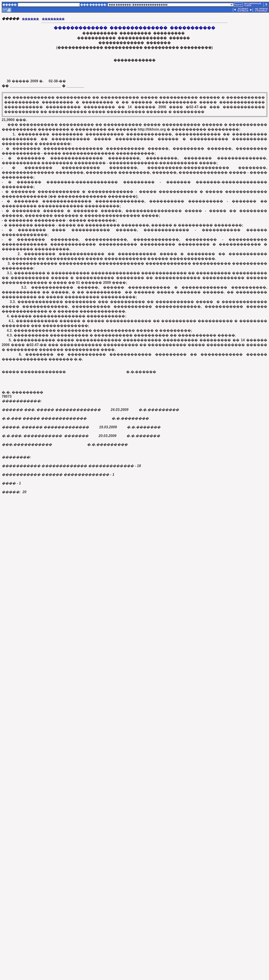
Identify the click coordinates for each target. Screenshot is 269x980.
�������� (53, 19)
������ (30, 19)
